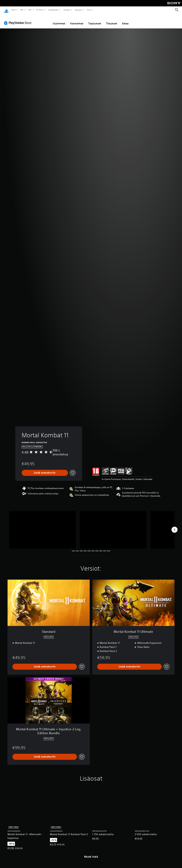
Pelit (13, 10)
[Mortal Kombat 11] (42, 526)
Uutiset (67, 10)
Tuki (89, 10)
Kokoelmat (77, 20)
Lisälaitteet (53, 10)
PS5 (22, 10)
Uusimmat (59, 20)
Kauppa (78, 10)
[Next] (175, 526)
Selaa (125, 20)
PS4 (30, 10)
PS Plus (40, 10)
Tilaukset (112, 20)
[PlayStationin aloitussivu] (6, 10)
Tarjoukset (95, 20)
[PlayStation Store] (18, 19)
